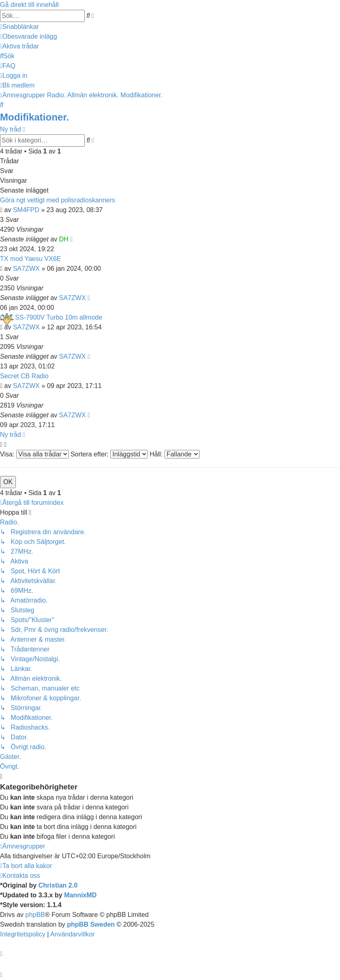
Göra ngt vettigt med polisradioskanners (58, 200)
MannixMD (80, 895)
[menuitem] (29, 36)
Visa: (34, 454)
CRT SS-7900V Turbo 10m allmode (51, 317)
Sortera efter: (109, 454)
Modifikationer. (34, 117)
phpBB (35, 915)
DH (64, 239)
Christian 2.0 (58, 885)
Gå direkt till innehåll (29, 5)
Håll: (174, 454)
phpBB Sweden (91, 924)
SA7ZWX (26, 269)
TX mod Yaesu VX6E (31, 259)
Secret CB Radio (24, 376)
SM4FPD (26, 210)
